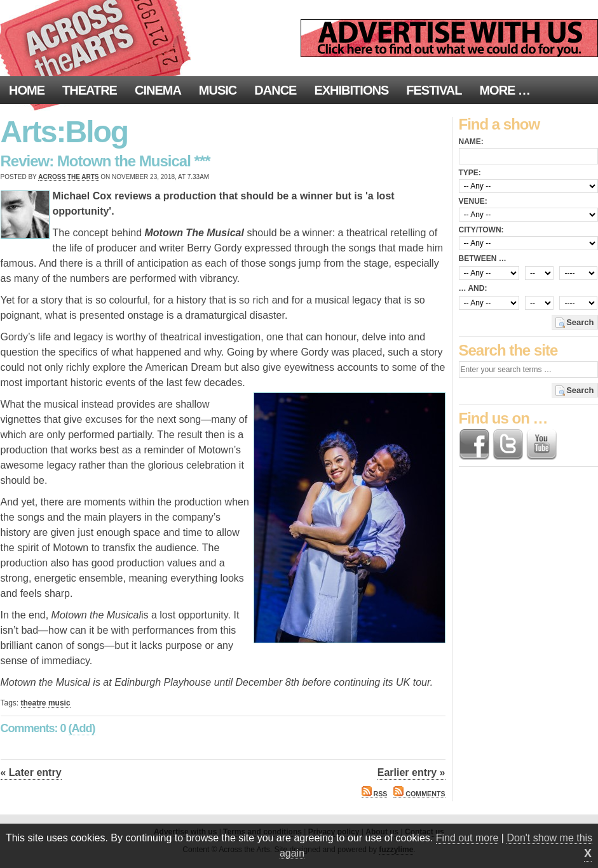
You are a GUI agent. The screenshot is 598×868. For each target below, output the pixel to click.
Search (580, 322)
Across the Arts (68, 177)
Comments (419, 794)
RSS (375, 794)
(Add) (82, 728)
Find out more (467, 838)
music (59, 703)
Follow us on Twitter (508, 444)
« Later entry (31, 772)
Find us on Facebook (474, 444)
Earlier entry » (411, 772)
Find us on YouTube (541, 444)
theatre (34, 703)
